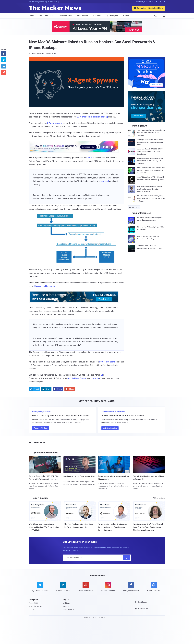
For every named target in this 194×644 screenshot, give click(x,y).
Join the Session (110, 428)
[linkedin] (63, 588)
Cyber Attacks (82, 16)
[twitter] (40, 588)
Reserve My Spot (41, 428)
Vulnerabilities (66, 16)
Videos (156, 498)
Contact (32, 609)
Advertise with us (36, 606)
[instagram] (108, 588)
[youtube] (86, 588)
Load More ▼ (134, 207)
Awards (126, 16)
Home (31, 16)
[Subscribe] (127, 558)
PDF (102, 375)
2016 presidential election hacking (92, 117)
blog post (105, 181)
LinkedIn (95, 378)
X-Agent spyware (55, 123)
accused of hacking (108, 362)
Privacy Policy (68, 609)
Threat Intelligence (47, 16)
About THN (33, 603)
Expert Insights (112, 16)
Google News (73, 378)
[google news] (154, 587)
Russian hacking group (45, 286)
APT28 (89, 158)
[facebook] (131, 588)
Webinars (97, 16)
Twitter (83, 378)
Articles (162, 498)
